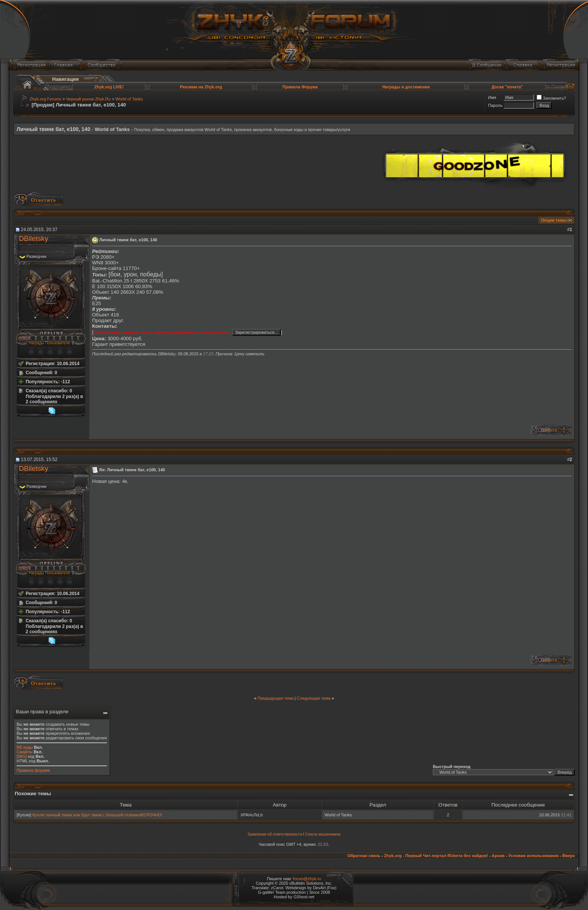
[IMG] (22, 756)
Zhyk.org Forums (45, 99)
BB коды (25, 747)
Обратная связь (364, 856)
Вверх (569, 856)
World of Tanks (129, 99)
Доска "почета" (507, 87)
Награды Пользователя (49, 343)
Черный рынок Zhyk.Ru (88, 99)
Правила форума (33, 770)
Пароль (495, 105)
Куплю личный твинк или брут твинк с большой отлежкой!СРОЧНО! (98, 815)
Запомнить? (551, 98)
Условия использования (533, 856)
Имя (492, 97)
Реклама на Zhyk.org (201, 87)
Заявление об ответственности (275, 834)
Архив (498, 856)
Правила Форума (300, 87)
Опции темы (554, 220)
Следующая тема (313, 698)
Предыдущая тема (275, 698)
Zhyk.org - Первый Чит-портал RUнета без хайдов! (436, 856)
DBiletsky (34, 238)
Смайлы (25, 752)
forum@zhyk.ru (307, 879)
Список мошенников (323, 834)
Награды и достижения (406, 87)
